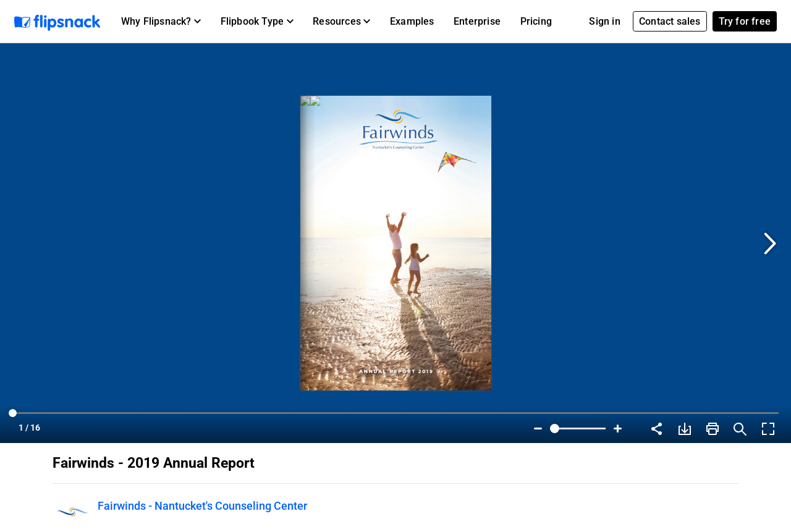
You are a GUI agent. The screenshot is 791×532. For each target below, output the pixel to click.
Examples (412, 21)
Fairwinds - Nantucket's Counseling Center (202, 506)
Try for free (745, 21)
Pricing (536, 21)
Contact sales (670, 21)
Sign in (604, 21)
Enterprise (477, 21)
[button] (161, 22)
